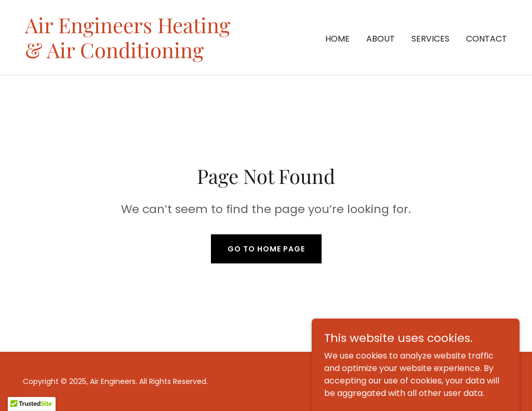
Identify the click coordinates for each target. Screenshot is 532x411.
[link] (128, 55)
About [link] (381, 39)
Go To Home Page (266, 249)
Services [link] (430, 39)
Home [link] (337, 39)
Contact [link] (487, 39)
